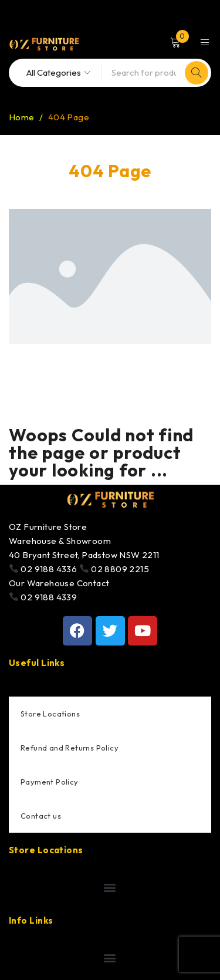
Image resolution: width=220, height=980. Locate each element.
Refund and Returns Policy (70, 748)
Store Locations (50, 714)
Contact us (41, 816)
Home (22, 117)
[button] (110, 888)
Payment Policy (50, 782)
